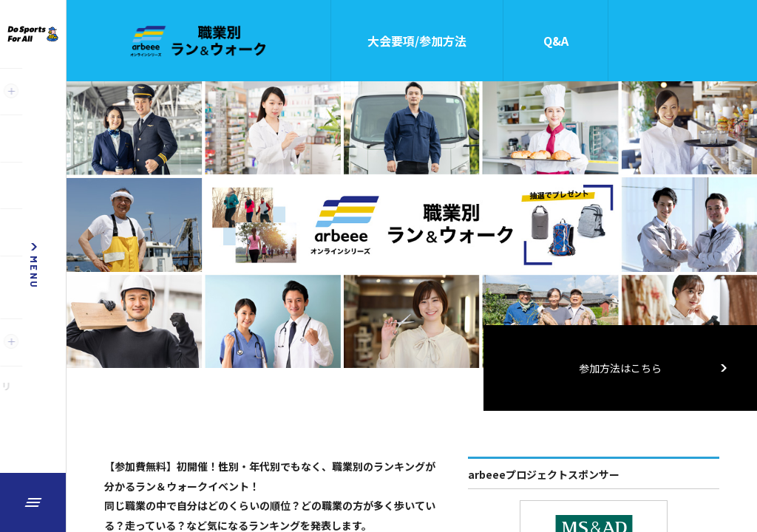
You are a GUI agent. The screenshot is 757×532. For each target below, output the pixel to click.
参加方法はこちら (653, 368)
